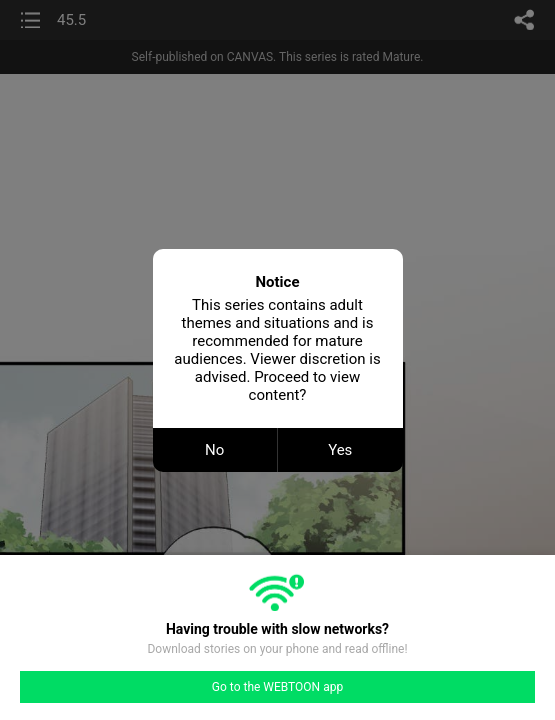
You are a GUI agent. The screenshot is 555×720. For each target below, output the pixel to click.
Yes (340, 450)
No (214, 450)
